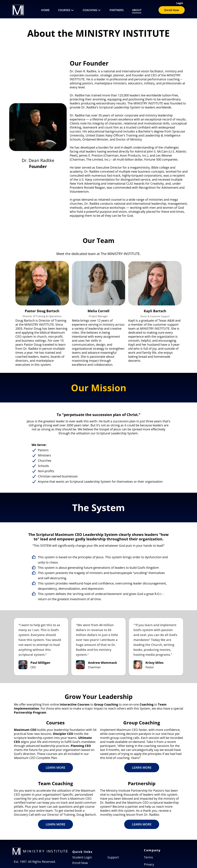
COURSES (66, 10)
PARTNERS (117, 10)
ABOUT (137, 10)
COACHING (92, 10)
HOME (45, 10)
